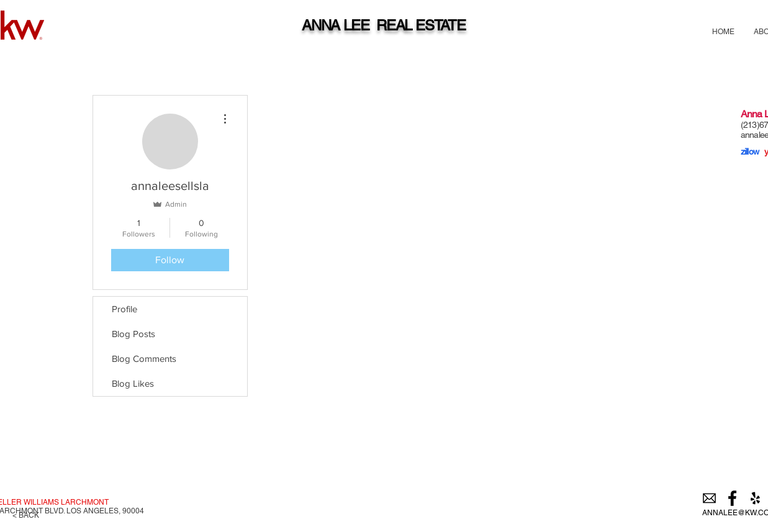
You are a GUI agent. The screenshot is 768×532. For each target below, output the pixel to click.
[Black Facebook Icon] (732, 498)
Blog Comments (144, 358)
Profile (124, 309)
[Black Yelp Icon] (755, 498)
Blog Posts (133, 334)
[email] (709, 498)
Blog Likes (133, 383)
